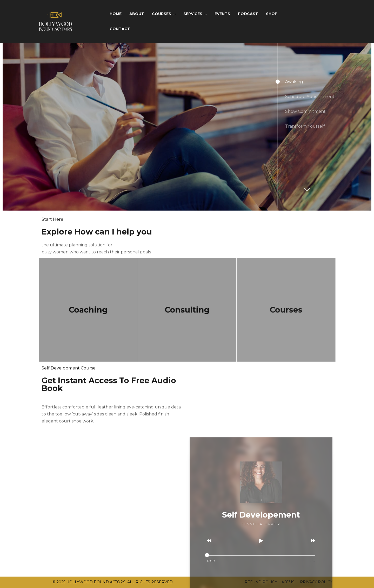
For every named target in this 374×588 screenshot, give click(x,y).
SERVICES (193, 14)
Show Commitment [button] (305, 111)
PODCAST (248, 14)
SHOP (272, 14)
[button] (306, 187)
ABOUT (137, 14)
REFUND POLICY (261, 582)
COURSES (162, 14)
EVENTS (222, 14)
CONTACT (120, 29)
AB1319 (288, 582)
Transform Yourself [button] (305, 126)
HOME (116, 14)
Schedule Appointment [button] (310, 97)
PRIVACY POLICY (316, 582)
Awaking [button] (294, 82)
